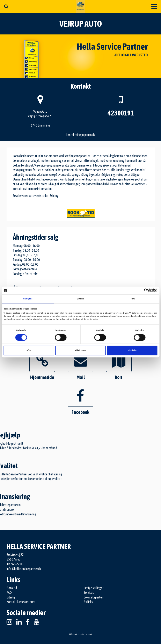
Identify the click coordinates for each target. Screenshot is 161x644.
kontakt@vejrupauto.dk (81, 135)
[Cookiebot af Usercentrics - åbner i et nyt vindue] (140, 291)
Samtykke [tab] (28, 299)
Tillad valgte (81, 351)
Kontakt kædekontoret (21, 602)
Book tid (12, 588)
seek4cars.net (86, 635)
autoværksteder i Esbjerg (44, 196)
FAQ (9, 593)
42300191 (121, 113)
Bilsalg (11, 597)
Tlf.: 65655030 (16, 564)
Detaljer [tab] (80, 299)
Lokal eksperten (94, 597)
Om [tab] (133, 299)
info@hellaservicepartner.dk (24, 569)
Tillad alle (132, 351)
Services (89, 593)
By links (88, 602)
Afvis (29, 351)
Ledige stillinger (94, 588)
